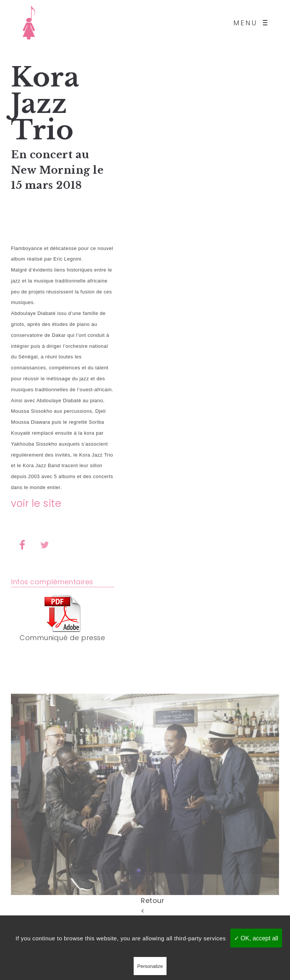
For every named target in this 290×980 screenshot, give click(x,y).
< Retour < (145, 890)
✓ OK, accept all (256, 938)
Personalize (150, 966)
